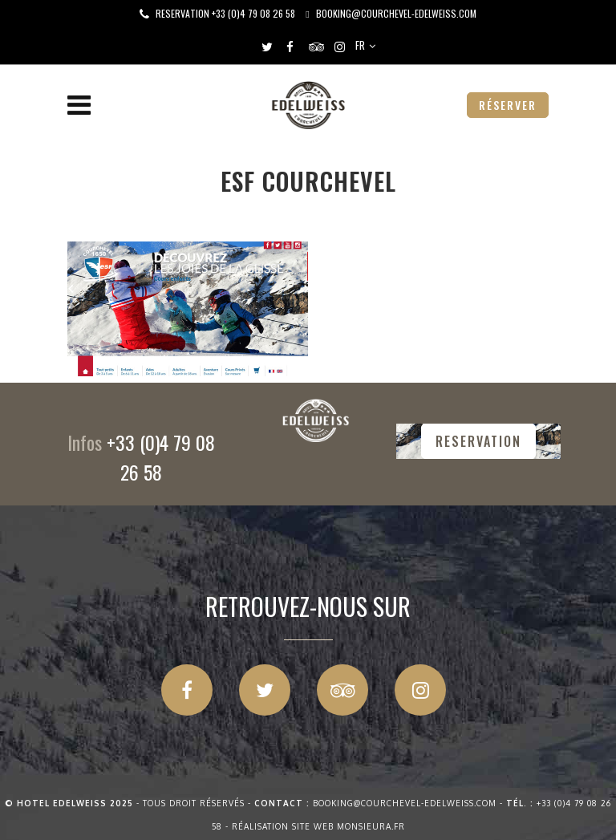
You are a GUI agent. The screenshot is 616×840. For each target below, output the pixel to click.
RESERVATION (478, 441)
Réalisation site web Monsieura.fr (318, 826)
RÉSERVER (508, 105)
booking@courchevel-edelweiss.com (396, 13)
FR (360, 45)
